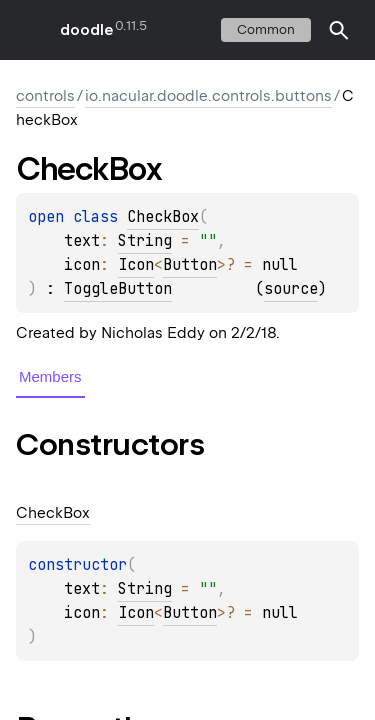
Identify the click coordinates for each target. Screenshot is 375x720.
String (145, 241)
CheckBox (163, 217)
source (291, 289)
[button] (339, 30)
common (266, 29)
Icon (136, 265)
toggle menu (30, 30)
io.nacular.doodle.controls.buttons (208, 96)
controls (45, 96)
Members (50, 376)
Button (190, 265)
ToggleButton (118, 289)
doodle (86, 30)
